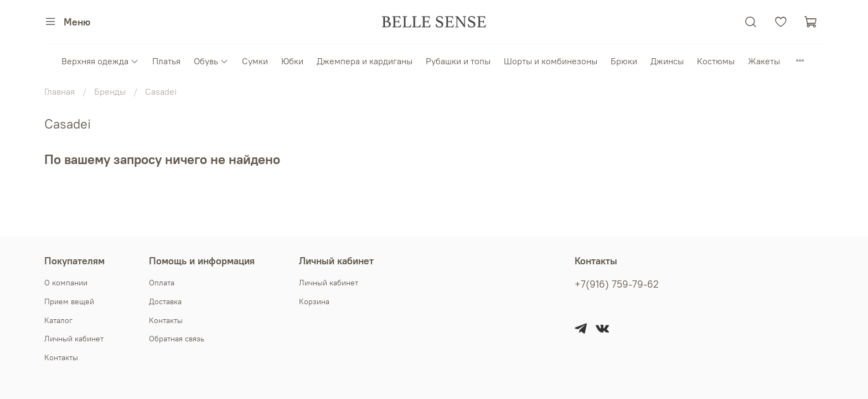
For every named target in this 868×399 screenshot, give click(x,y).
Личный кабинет (74, 339)
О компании (66, 283)
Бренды (110, 91)
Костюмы (716, 61)
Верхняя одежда (100, 61)
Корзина (314, 301)
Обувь (211, 61)
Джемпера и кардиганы (365, 61)
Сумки (255, 61)
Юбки (292, 61)
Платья (166, 61)
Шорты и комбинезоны (551, 61)
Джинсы (667, 61)
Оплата (162, 283)
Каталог (58, 320)
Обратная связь (177, 339)
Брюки (624, 61)
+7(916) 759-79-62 (617, 284)
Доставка (165, 301)
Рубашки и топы (458, 61)
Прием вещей (69, 301)
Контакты (61, 357)
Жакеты (764, 61)
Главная (60, 91)
